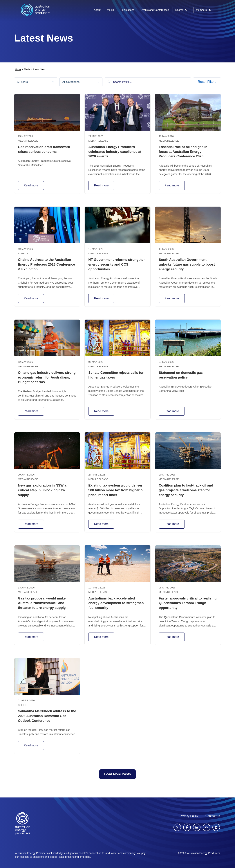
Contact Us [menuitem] (213, 816)
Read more (31, 185)
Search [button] (182, 10)
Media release (28, 141)
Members (204, 10)
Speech (23, 254)
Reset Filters (207, 82)
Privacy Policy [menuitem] (189, 816)
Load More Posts (117, 774)
